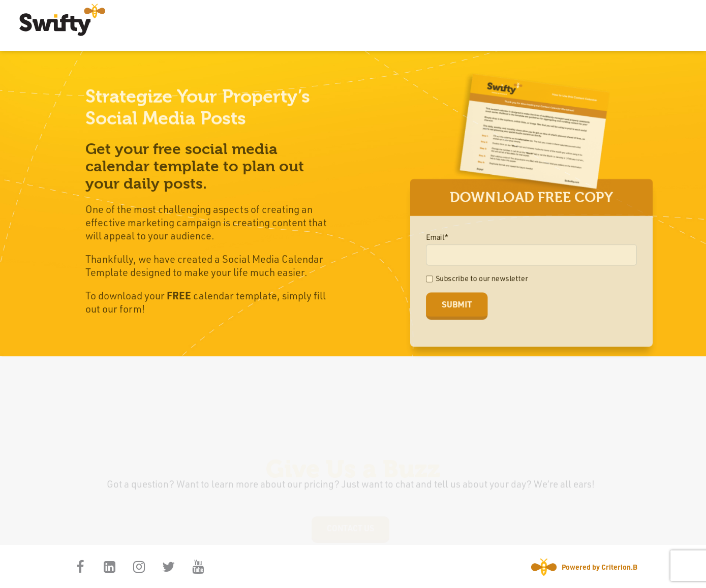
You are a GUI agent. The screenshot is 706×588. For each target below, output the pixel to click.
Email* (441, 237)
